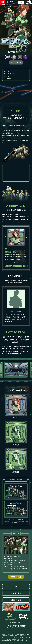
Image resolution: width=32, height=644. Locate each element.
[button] (5, 237)
